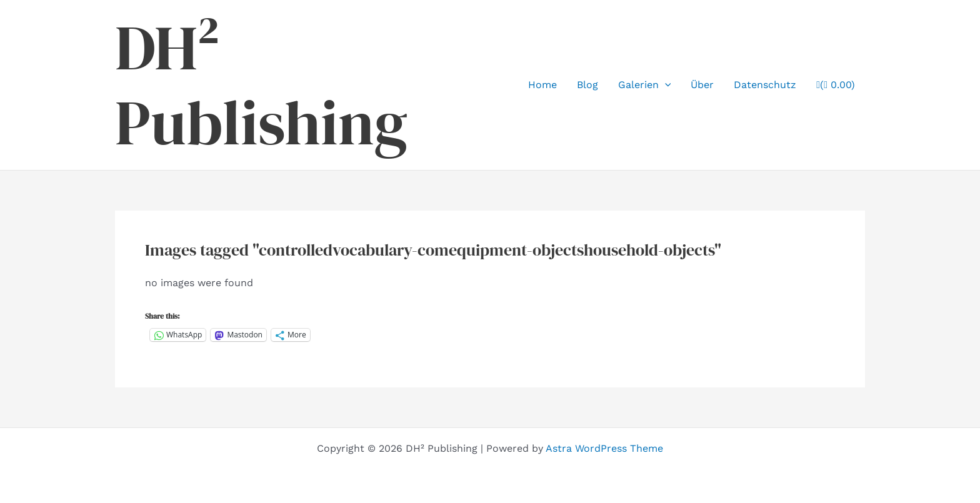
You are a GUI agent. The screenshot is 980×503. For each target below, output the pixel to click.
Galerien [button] (645, 85)
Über (702, 85)
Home (542, 85)
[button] (665, 85)
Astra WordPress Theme (604, 448)
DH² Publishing (261, 85)
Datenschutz (765, 85)
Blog (587, 85)
